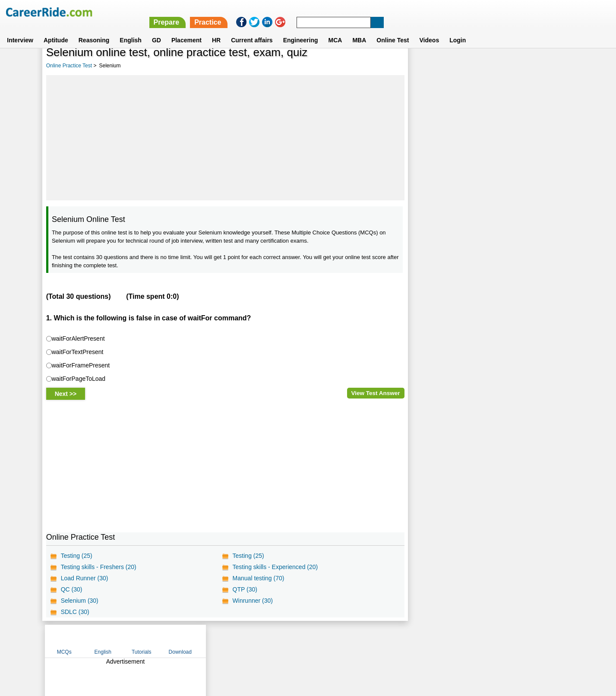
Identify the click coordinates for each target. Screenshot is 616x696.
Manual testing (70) (258, 578)
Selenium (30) (80, 601)
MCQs (430, 66)
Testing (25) (77, 556)
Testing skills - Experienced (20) (275, 567)
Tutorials (507, 66)
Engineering (301, 30)
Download (545, 66)
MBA (359, 30)
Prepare (392, 12)
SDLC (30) (75, 612)
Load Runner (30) (85, 578)
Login (458, 30)
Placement (186, 30)
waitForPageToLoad (79, 378)
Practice (433, 12)
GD (156, 30)
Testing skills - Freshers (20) (99, 567)
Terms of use (304, 641)
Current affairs (252, 30)
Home (201, 641)
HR (216, 30)
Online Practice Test (69, 66)
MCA (335, 30)
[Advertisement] (225, 138)
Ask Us (339, 641)
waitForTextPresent (78, 351)
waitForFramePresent (81, 365)
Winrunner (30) (252, 601)
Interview (20, 30)
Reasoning (94, 30)
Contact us (264, 641)
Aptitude (56, 30)
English (131, 30)
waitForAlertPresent (78, 338)
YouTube (369, 641)
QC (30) (72, 589)
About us (229, 641)
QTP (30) (245, 589)
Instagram (403, 641)
